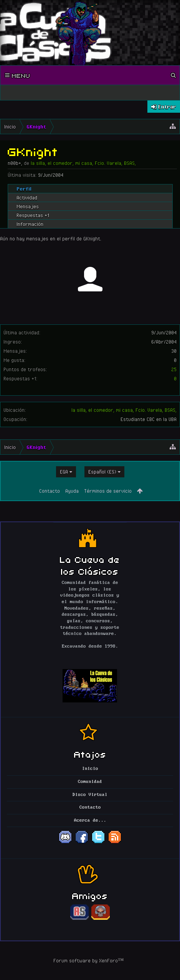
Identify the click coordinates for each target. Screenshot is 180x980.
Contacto (50, 491)
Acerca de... (90, 821)
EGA (64, 472)
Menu (18, 75)
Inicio (90, 769)
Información (30, 224)
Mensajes (28, 206)
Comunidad (90, 782)
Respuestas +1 (33, 215)
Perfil (24, 189)
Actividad (27, 197)
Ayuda (72, 491)
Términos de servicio (108, 491)
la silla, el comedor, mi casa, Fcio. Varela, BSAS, (124, 410)
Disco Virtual (90, 795)
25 (174, 369)
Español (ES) (102, 472)
